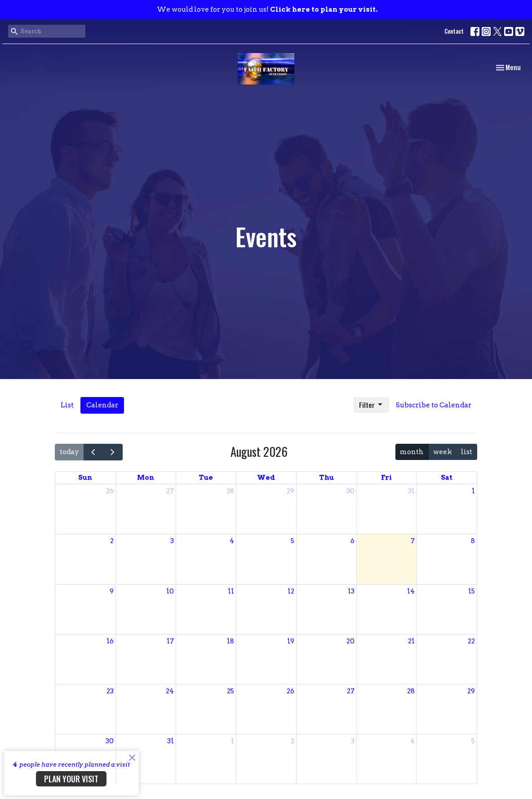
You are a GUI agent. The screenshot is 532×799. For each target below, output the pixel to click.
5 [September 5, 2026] (473, 741)
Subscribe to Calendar (434, 405)
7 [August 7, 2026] (413, 541)
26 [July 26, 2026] (110, 491)
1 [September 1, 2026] (233, 741)
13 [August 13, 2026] (351, 591)
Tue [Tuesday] (206, 478)
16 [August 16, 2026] (110, 641)
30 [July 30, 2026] (350, 491)
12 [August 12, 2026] (291, 591)
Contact (454, 31)
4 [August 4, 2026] (232, 541)
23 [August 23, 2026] (110, 691)
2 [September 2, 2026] (293, 741)
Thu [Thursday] (326, 478)
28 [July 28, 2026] (230, 491)
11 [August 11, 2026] (231, 591)
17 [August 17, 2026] (170, 641)
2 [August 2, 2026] (112, 541)
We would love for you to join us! (267, 9)
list (467, 452)
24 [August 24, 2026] (170, 691)
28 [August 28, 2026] (411, 691)
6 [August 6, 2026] (352, 541)
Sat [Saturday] (447, 478)
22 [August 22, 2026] (471, 641)
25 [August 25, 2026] (231, 691)
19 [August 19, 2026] (291, 641)
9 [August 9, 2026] (112, 591)
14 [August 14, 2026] (411, 591)
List (67, 405)
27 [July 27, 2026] (170, 491)
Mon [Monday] (146, 478)
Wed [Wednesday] (266, 478)
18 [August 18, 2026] (231, 641)
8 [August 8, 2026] (473, 541)
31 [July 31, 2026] (411, 491)
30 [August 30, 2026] (110, 741)
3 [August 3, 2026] (172, 541)
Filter (371, 405)
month (412, 452)
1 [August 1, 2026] (473, 491)
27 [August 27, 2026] (351, 691)
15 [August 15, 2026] (472, 591)
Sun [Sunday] (85, 478)
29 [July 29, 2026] (290, 491)
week (443, 452)
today (69, 452)
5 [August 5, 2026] (293, 541)
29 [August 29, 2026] (471, 691)
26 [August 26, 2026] (290, 691)
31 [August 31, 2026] (171, 741)
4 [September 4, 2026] (412, 741)
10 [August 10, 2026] (170, 591)
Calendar (102, 405)
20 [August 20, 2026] (350, 641)
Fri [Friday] (386, 478)
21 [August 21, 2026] (411, 641)
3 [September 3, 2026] (353, 741)
